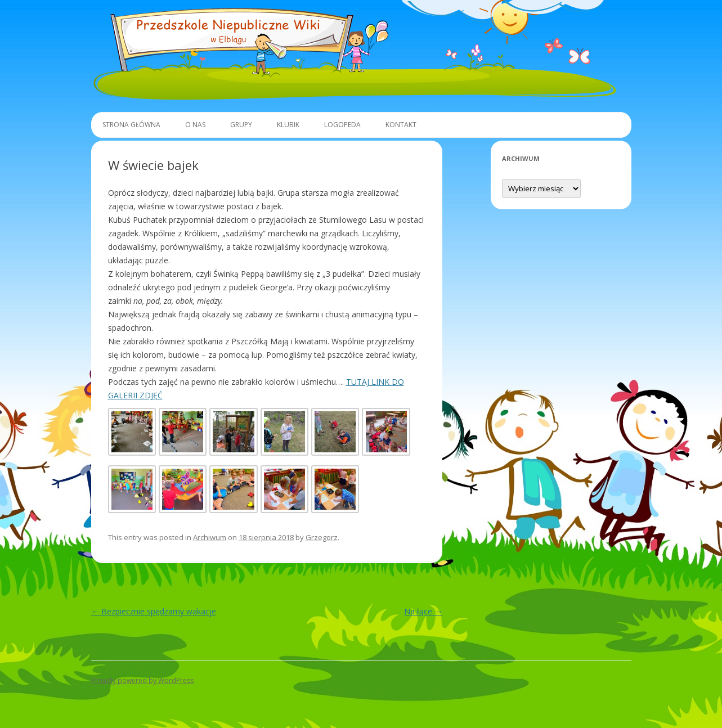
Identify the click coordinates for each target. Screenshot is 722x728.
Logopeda (342, 125)
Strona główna (131, 125)
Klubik (288, 125)
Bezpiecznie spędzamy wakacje (154, 611)
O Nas (195, 125)
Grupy (241, 125)
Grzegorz (322, 537)
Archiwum (210, 537)
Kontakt (401, 125)
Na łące (423, 611)
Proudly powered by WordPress (142, 680)
